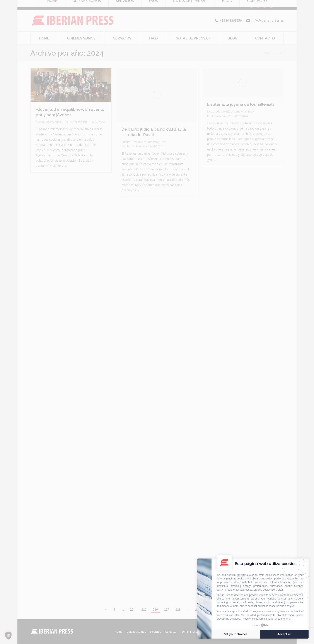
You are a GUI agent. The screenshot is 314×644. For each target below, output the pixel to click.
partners (243, 575)
